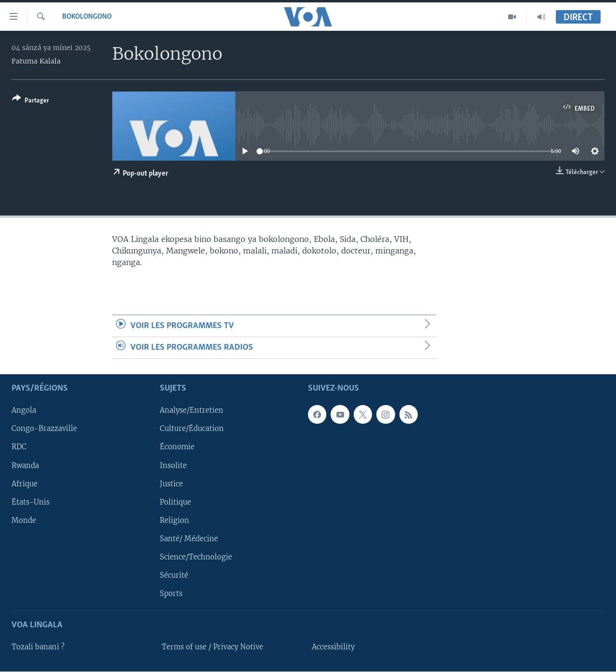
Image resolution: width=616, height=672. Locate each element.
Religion (174, 520)
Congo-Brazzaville (44, 429)
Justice (171, 484)
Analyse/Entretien (192, 411)
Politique (175, 502)
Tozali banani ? (38, 647)
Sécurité (174, 575)
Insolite (173, 466)
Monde (24, 520)
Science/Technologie (196, 557)
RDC (19, 447)
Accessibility (333, 647)
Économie (177, 447)
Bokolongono (87, 17)
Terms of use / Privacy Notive (212, 647)
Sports (171, 594)
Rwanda (25, 466)
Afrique (25, 484)
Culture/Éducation (192, 429)
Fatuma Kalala (36, 61)
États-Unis (31, 502)
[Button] (31, 101)
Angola (24, 411)
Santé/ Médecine (189, 539)
